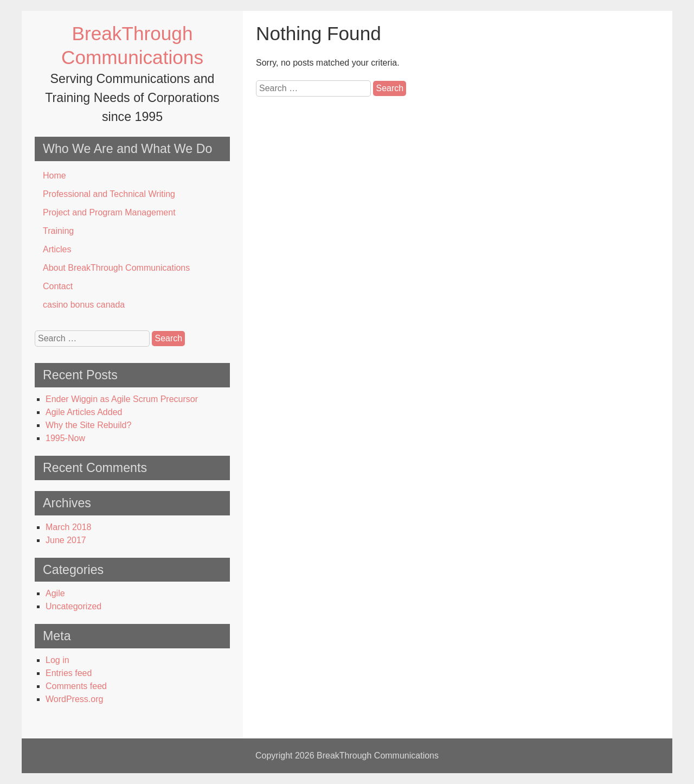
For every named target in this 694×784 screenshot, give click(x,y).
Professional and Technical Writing (109, 194)
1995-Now (65, 438)
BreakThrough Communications (378, 756)
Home (54, 176)
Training (58, 231)
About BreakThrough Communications (116, 268)
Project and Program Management (109, 212)
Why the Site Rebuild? (88, 425)
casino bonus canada (84, 305)
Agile (55, 593)
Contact (58, 286)
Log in (57, 660)
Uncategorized (73, 606)
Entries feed (69, 673)
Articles (57, 249)
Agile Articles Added (84, 412)
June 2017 (66, 540)
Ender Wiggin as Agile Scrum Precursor (122, 399)
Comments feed (76, 686)
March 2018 (69, 527)
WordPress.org (74, 699)
